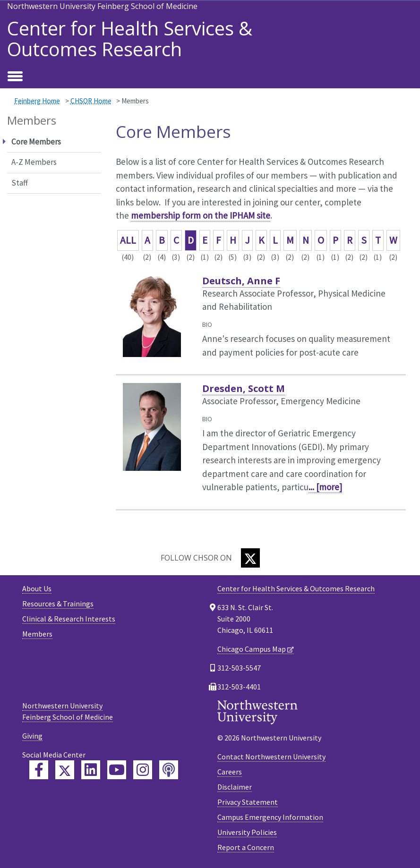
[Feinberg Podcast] (169, 770)
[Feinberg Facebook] (39, 770)
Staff (20, 183)
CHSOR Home (91, 101)
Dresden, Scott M (244, 388)
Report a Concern (246, 847)
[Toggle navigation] (15, 77)
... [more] (325, 487)
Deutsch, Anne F (241, 281)
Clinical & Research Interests (69, 619)
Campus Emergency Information (270, 817)
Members (37, 634)
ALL (128, 240)
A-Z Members (34, 162)
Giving (32, 736)
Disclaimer (235, 787)
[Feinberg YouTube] (117, 770)
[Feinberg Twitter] (65, 770)
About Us (37, 588)
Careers (230, 772)
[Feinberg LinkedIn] (91, 770)
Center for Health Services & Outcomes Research (130, 39)
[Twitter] (250, 558)
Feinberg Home (37, 101)
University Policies (247, 832)
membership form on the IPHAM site (201, 215)
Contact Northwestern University (271, 757)
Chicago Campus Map (252, 649)
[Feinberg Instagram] (143, 770)
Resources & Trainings (58, 604)
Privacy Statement (248, 802)
